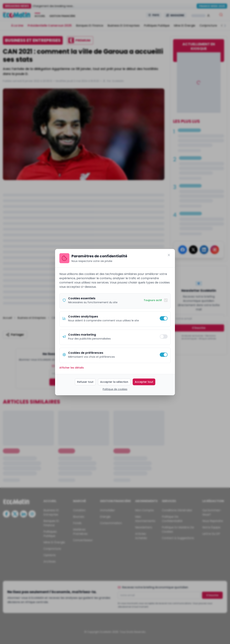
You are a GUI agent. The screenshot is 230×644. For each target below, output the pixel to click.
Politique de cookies (115, 389)
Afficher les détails (72, 368)
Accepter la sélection (114, 382)
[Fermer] (169, 255)
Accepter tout (144, 382)
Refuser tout (85, 382)
